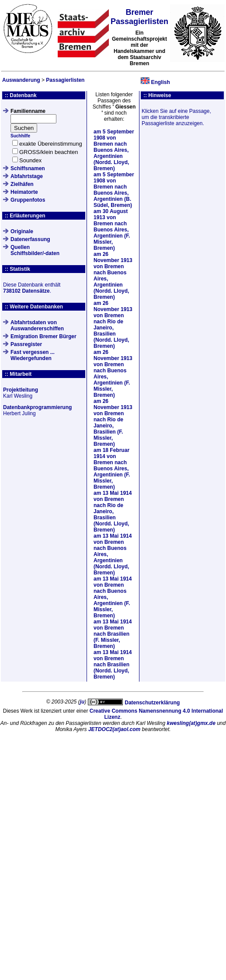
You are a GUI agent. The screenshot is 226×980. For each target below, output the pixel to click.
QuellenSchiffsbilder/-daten (35, 250)
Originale (22, 231)
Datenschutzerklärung (152, 703)
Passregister (26, 344)
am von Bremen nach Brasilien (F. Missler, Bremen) (113, 634)
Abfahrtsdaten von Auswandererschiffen (37, 325)
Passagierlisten (65, 80)
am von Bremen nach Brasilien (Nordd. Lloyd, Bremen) (113, 665)
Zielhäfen (22, 184)
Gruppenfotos (28, 200)
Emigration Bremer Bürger (43, 336)
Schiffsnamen (28, 168)
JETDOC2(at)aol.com (114, 729)
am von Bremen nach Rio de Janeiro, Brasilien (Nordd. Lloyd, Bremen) (113, 325)
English (160, 82)
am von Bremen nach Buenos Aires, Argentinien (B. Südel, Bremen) (114, 190)
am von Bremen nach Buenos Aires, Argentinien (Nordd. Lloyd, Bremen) (114, 150)
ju (82, 702)
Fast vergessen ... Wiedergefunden (33, 355)
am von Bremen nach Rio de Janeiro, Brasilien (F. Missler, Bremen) (113, 423)
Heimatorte (24, 192)
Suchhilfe (20, 136)
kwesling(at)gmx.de (191, 723)
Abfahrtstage (27, 176)
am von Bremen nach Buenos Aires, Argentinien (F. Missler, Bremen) (112, 230)
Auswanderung (21, 80)
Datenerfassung (30, 239)
